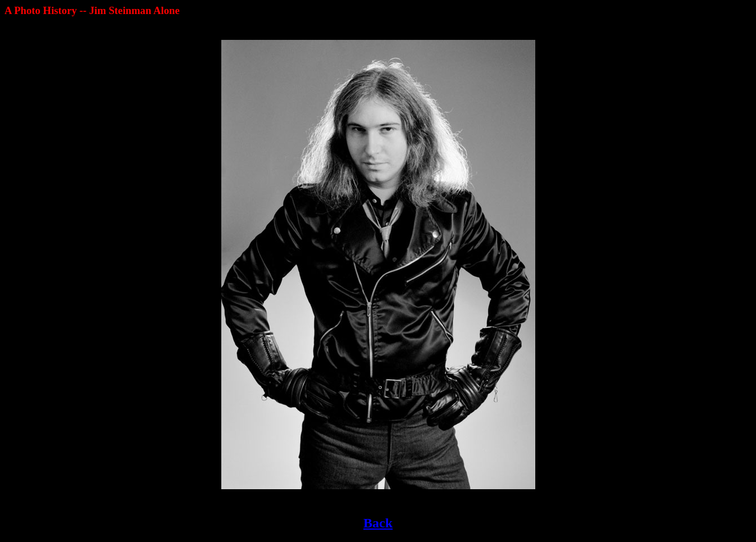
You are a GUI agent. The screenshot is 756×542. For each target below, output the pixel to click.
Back (378, 523)
